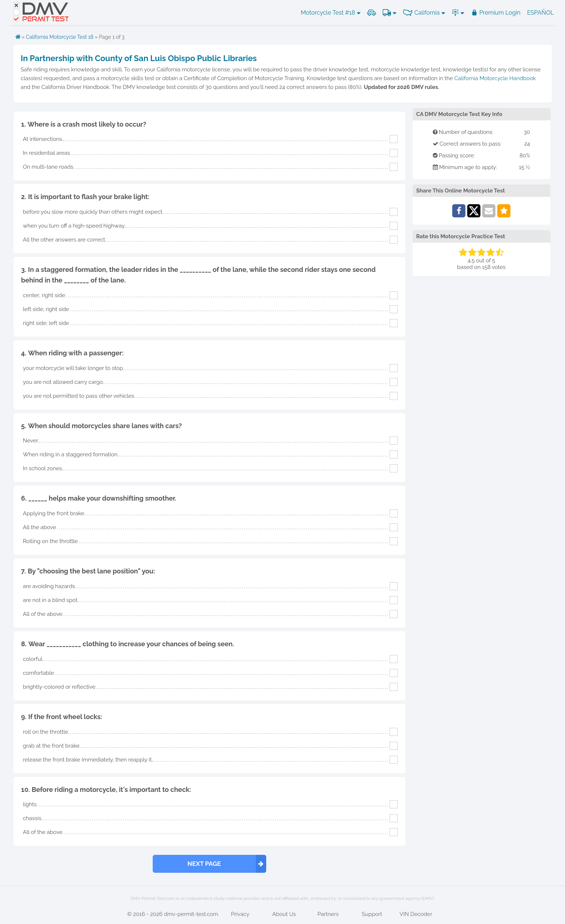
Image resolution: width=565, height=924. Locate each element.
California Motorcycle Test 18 (60, 37)
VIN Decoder (416, 914)
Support (372, 914)
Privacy (240, 914)
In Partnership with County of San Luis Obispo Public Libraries (139, 58)
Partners (328, 914)
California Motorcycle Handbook (495, 78)
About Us (284, 914)
